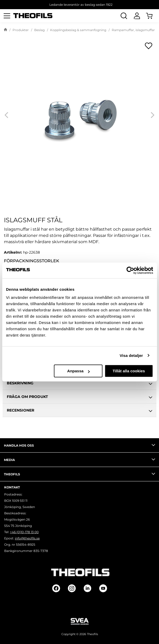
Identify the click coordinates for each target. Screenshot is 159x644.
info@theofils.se (27, 538)
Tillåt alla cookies (129, 371)
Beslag (39, 30)
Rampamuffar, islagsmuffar (133, 30)
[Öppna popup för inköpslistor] (149, 46)
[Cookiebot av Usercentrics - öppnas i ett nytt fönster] (130, 270)
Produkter (21, 30)
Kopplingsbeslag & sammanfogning (78, 30)
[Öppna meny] (7, 16)
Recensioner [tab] (79, 411)
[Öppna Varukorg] (152, 16)
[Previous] (6, 115)
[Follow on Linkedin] (87, 588)
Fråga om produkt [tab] (79, 397)
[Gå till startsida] (5, 30)
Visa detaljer (131, 355)
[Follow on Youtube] (103, 588)
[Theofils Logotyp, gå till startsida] (33, 16)
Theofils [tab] (79, 474)
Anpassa (78, 371)
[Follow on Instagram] (72, 588)
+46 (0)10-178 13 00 (24, 532)
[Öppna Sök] (124, 16)
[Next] (153, 115)
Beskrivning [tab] (79, 384)
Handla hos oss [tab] (79, 445)
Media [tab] (79, 459)
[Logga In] (137, 16)
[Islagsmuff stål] (79, 115)
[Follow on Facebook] (56, 588)
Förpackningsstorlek (32, 261)
